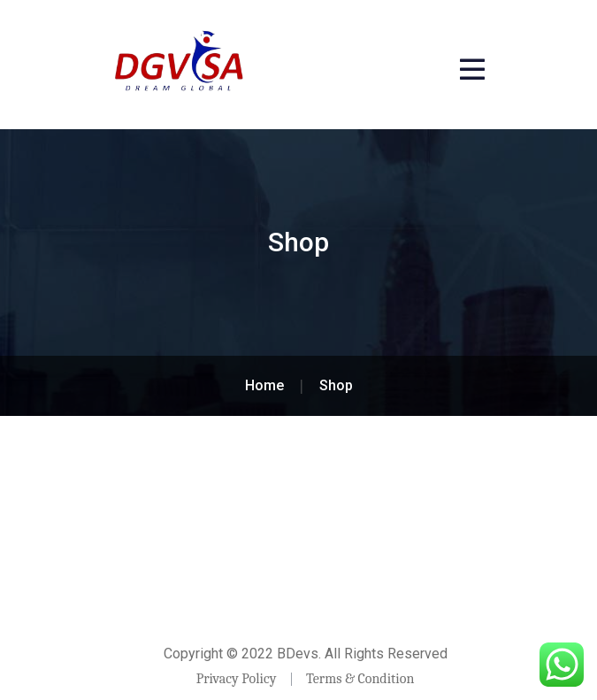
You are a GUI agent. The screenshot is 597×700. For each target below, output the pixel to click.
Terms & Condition (360, 679)
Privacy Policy (237, 679)
